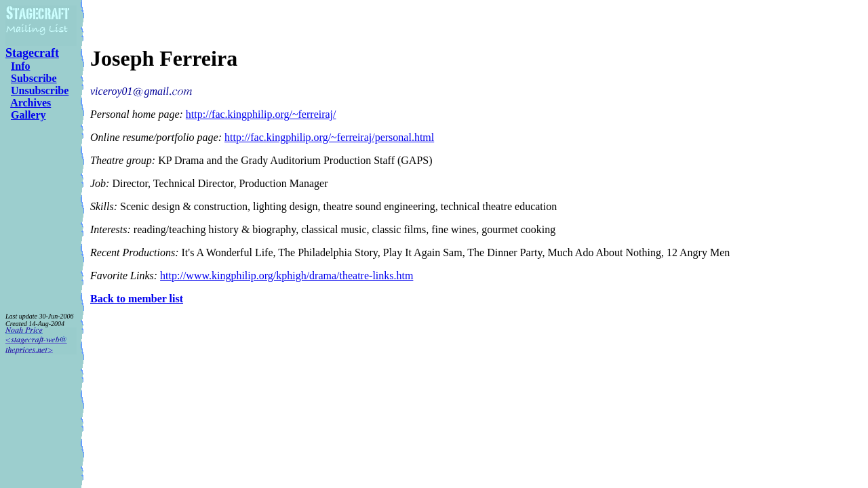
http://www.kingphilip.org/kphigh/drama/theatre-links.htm (287, 276)
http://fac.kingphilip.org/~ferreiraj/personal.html (329, 137)
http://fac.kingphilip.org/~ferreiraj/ (261, 114)
